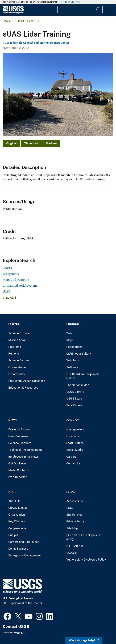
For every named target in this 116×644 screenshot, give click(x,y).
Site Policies (74, 515)
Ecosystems (11, 274)
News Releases (18, 436)
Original (11, 143)
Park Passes (74, 405)
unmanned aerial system (20, 286)
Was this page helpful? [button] (84, 640)
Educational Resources (23, 388)
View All (10, 298)
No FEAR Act (75, 546)
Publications (74, 347)
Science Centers (19, 360)
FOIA (70, 508)
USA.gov (72, 553)
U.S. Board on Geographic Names (83, 376)
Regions (14, 354)
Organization (17, 515)
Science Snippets (20, 443)
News (13, 420)
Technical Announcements (25, 450)
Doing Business (18, 549)
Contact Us (73, 463)
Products (74, 324)
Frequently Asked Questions (27, 381)
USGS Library (75, 392)
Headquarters (75, 429)
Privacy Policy (75, 521)
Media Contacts (18, 470)
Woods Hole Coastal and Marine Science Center (38, 43)
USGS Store (74, 399)
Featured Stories (19, 429)
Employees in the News (23, 457)
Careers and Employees (24, 542)
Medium (51, 143)
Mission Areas (17, 340)
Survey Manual (18, 508)
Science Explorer (19, 333)
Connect (73, 420)
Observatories (17, 367)
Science (14, 324)
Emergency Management (25, 555)
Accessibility (75, 501)
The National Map (78, 385)
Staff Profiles (75, 443)
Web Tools (73, 360)
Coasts (7, 268)
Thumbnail (31, 143)
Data (69, 333)
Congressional (18, 528)
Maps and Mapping (16, 280)
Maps (70, 340)
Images (8, 21)
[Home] (13, 13)
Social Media (75, 450)
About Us (14, 501)
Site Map (72, 528)
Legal (71, 492)
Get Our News (17, 463)
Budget (13, 535)
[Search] (99, 10)
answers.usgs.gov (14, 632)
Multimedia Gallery (79, 354)
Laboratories (16, 374)
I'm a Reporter (17, 477)
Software (72, 367)
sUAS (6, 291)
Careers (71, 457)
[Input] (80, 10)
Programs (15, 347)
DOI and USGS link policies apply (84, 537)
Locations (73, 436)
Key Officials (17, 521)
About (13, 492)
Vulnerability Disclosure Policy (86, 560)
